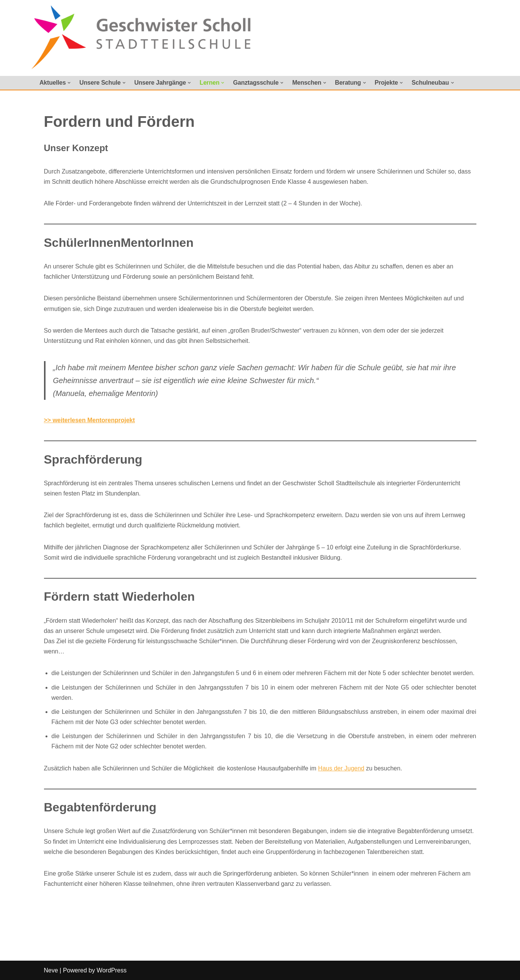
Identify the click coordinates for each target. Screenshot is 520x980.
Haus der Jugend (341, 768)
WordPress (112, 970)
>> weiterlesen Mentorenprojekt (90, 420)
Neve (51, 970)
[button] (69, 83)
